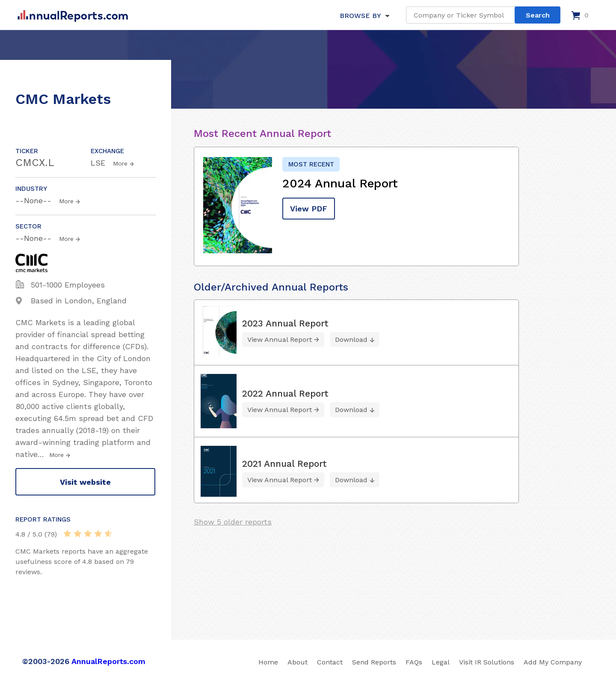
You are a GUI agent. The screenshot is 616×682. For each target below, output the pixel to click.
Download (351, 340)
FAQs (414, 662)
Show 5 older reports (233, 522)
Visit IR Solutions (487, 662)
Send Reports (374, 662)
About (298, 662)
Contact (330, 662)
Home (268, 662)
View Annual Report (280, 340)
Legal (441, 662)
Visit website (85, 482)
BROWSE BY (360, 16)
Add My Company (553, 662)
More (120, 163)
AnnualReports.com (108, 661)
